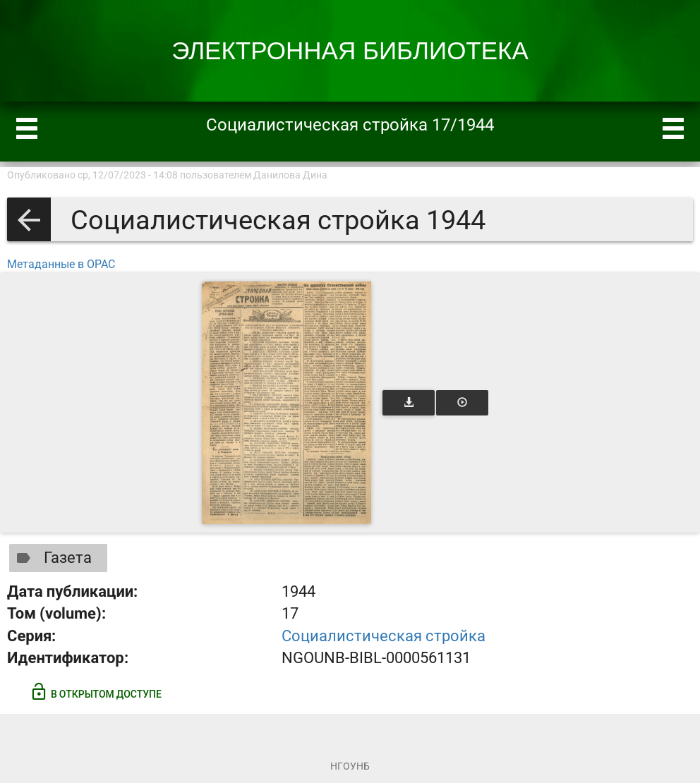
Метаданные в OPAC (61, 264)
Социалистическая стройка (384, 636)
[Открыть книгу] (286, 403)
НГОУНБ (350, 766)
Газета (51, 558)
